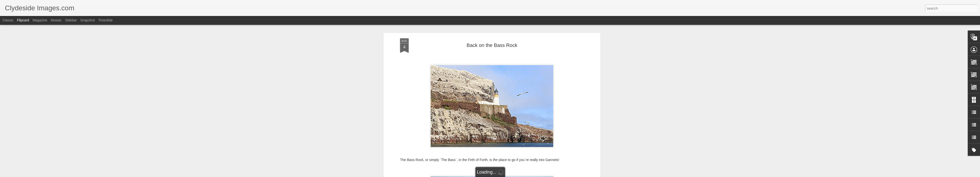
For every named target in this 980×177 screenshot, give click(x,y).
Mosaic (56, 20)
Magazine (40, 20)
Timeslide (105, 20)
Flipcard (23, 20)
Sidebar (71, 20)
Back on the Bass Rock (492, 45)
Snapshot (88, 20)
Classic (8, 20)
